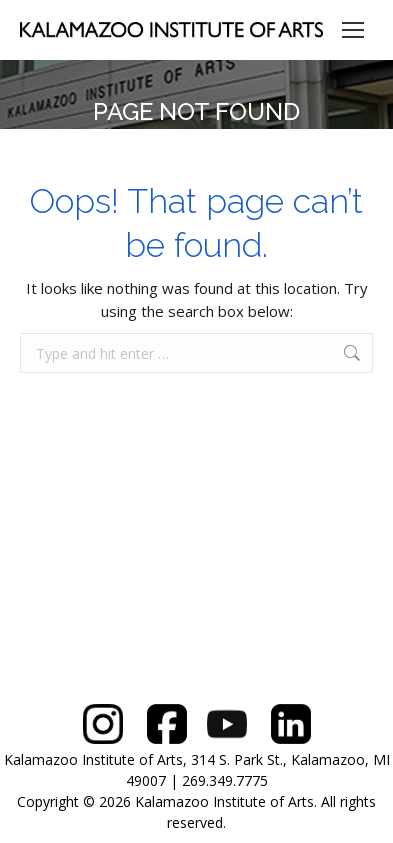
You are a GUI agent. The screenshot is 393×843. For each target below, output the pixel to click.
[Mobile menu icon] (353, 30)
